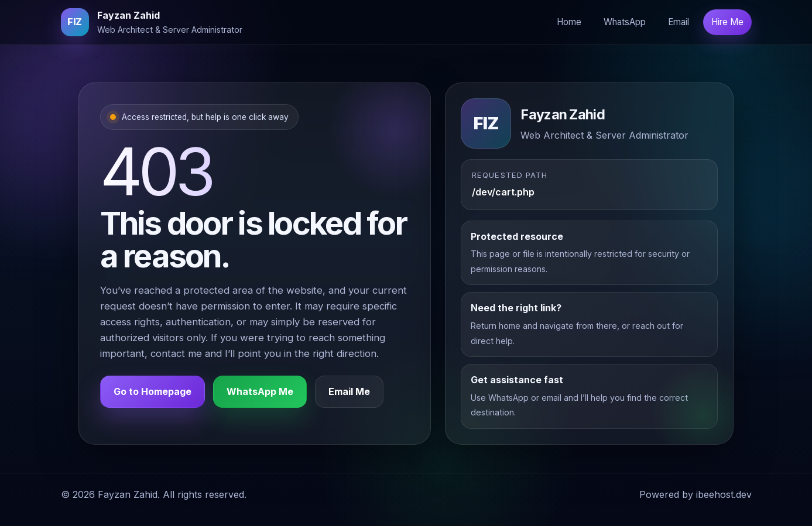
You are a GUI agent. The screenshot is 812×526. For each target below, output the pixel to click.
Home (569, 22)
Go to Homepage (153, 391)
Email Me (349, 391)
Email (679, 22)
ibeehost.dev (724, 494)
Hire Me (727, 22)
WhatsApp (625, 22)
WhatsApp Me (260, 391)
